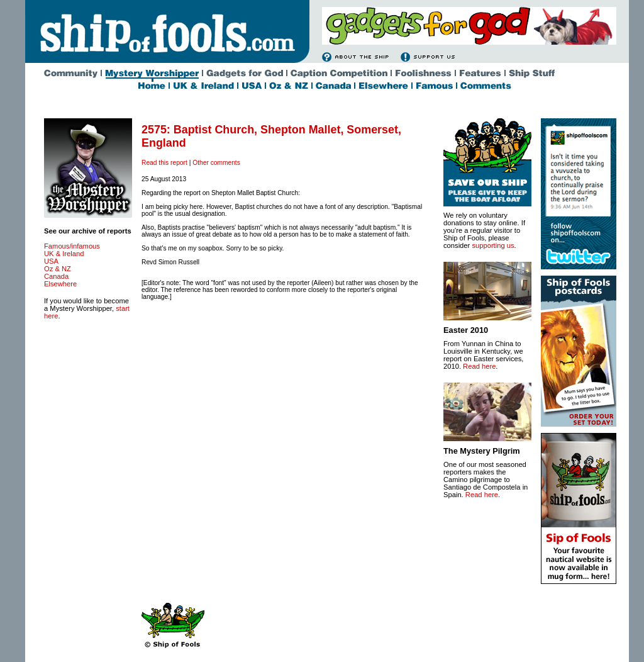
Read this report (164, 163)
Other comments (216, 163)
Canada (56, 276)
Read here (479, 366)
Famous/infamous (72, 246)
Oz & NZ (58, 269)
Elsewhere (60, 284)
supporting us (493, 245)
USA (51, 261)
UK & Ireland (64, 254)
